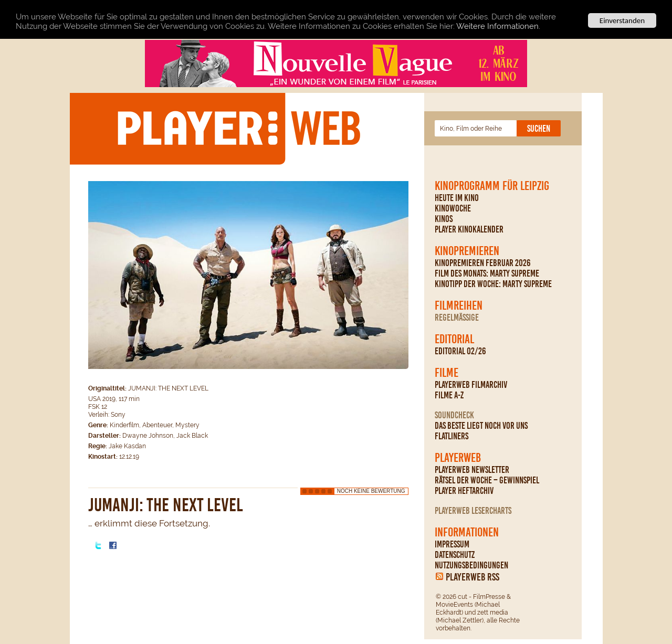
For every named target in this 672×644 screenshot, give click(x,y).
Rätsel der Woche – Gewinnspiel (487, 480)
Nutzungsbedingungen (471, 565)
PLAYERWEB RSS (472, 577)
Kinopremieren (467, 251)
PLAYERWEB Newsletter (472, 470)
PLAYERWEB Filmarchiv (471, 385)
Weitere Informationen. (498, 26)
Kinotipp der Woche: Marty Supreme (493, 284)
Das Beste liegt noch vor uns (481, 426)
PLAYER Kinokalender (469, 229)
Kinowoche (453, 208)
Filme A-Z (449, 395)
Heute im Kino (457, 198)
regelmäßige (457, 318)
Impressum (452, 544)
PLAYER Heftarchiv (464, 491)
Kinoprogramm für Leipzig (492, 186)
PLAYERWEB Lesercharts (473, 511)
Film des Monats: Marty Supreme (487, 273)
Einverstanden (622, 20)
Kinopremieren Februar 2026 (483, 263)
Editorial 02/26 (460, 351)
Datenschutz (455, 555)
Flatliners (451, 436)
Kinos (444, 219)
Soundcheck (454, 415)
